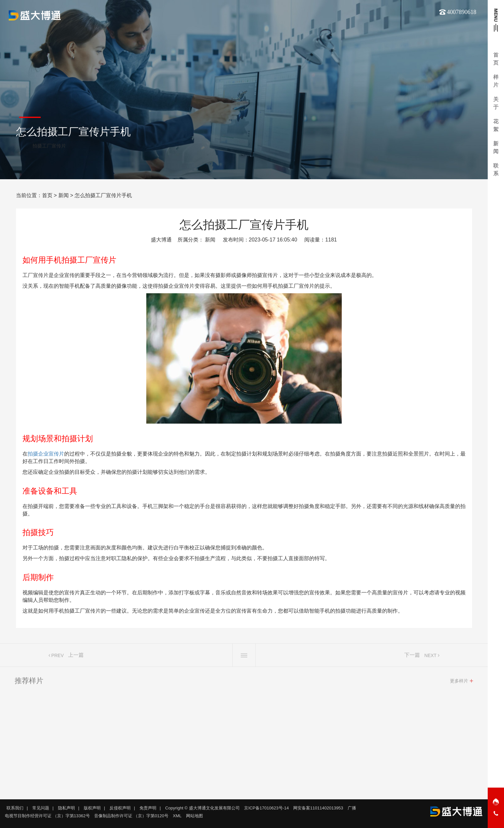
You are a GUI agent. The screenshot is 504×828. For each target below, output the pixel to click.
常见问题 (41, 808)
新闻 (64, 195)
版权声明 (92, 808)
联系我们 (15, 808)
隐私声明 (66, 808)
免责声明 (148, 808)
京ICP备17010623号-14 (266, 808)
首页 (47, 195)
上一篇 (76, 657)
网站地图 (194, 816)
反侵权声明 (120, 808)
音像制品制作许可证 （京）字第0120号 (131, 816)
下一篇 (412, 657)
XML (177, 816)
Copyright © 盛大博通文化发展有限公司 (202, 808)
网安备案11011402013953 (318, 808)
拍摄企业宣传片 (46, 454)
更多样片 (459, 683)
